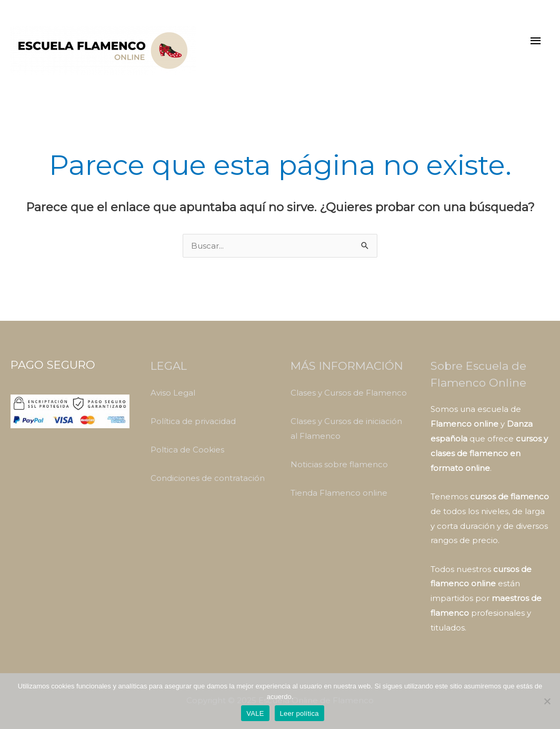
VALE (255, 713)
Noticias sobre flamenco (339, 464)
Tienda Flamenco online (339, 493)
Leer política (299, 713)
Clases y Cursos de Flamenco (349, 393)
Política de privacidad (193, 421)
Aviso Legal (173, 393)
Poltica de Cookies (187, 450)
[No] (547, 701)
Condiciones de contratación (208, 478)
